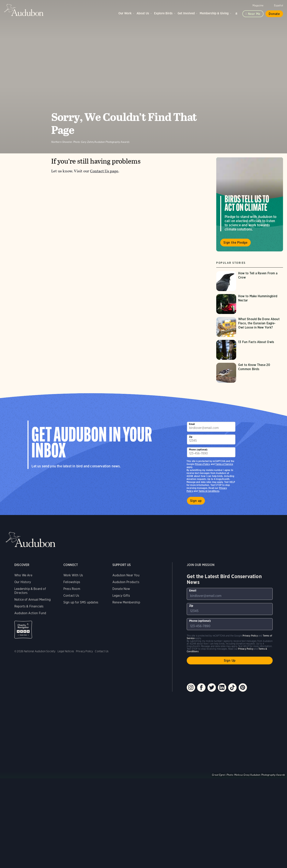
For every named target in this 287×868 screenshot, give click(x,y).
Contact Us (71, 596)
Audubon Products (126, 582)
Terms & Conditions (209, 491)
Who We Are (23, 575)
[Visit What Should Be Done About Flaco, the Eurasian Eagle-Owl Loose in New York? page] (250, 327)
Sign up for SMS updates (81, 602)
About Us (143, 13)
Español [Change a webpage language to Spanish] (279, 5)
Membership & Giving (214, 13)
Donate (274, 14)
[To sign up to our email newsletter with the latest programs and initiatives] (211, 427)
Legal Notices (66, 651)
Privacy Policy (202, 464)
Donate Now (121, 589)
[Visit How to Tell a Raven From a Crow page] (250, 281)
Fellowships (72, 582)
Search (237, 13)
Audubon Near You (126, 575)
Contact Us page (104, 171)
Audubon (24, 10)
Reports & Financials (29, 606)
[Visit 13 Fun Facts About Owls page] (250, 350)
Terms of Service (224, 464)
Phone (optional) (198, 450)
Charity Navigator (23, 630)
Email (192, 424)
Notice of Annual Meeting (32, 600)
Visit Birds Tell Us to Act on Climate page (250, 204)
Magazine (258, 5)
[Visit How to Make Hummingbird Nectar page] (250, 304)
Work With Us (73, 575)
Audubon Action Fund (30, 613)
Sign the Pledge (235, 243)
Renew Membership (126, 602)
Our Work (125, 13)
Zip (191, 437)
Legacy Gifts (121, 596)
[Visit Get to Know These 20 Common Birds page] (250, 373)
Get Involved (186, 13)
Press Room (72, 589)
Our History (23, 582)
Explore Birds (163, 13)
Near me (254, 14)
